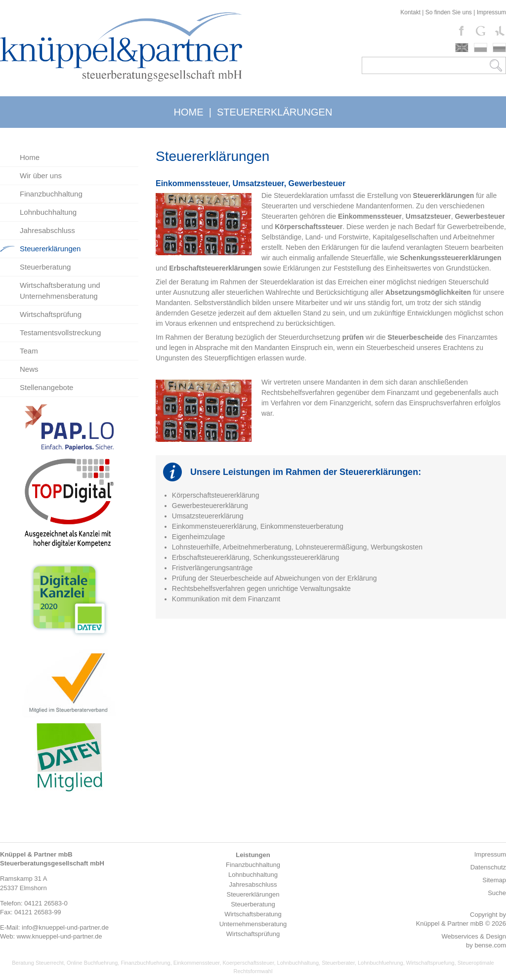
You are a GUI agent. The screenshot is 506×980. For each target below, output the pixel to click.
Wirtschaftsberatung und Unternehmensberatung (60, 291)
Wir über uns (41, 176)
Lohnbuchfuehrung (380, 963)
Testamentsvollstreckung (60, 333)
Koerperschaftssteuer (249, 963)
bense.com (490, 945)
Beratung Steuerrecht (38, 963)
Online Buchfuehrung (92, 963)
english (462, 48)
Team (29, 351)
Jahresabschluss (47, 230)
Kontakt (410, 12)
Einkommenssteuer (197, 963)
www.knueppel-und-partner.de (60, 936)
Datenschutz (488, 867)
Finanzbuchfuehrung (145, 963)
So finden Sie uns (449, 12)
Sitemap (494, 880)
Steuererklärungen (50, 249)
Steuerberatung (45, 267)
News (29, 369)
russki (499, 48)
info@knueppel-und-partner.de (65, 927)
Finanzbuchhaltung (51, 194)
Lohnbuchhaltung (48, 212)
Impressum (491, 12)
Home (30, 157)
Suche (497, 893)
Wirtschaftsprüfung (51, 314)
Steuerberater (338, 963)
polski (481, 48)
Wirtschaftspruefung (430, 963)
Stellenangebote (46, 387)
